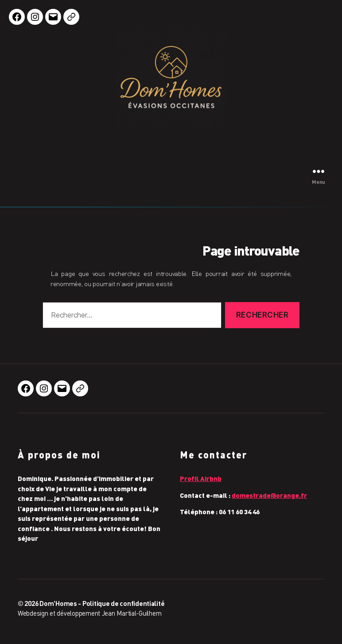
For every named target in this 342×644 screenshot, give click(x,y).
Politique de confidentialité (123, 603)
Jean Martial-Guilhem (132, 613)
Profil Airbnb (201, 478)
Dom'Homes (58, 603)
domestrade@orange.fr (269, 495)
